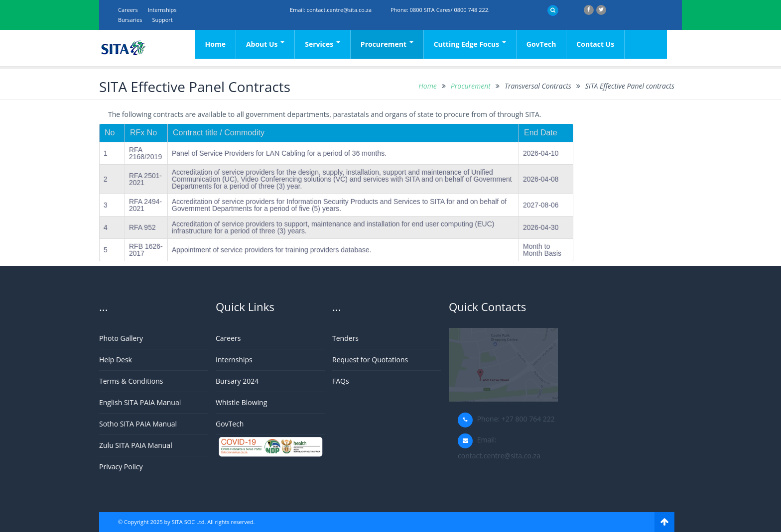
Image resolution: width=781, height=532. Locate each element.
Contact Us (595, 44)
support (162, 20)
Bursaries (130, 20)
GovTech (541, 44)
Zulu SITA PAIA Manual (136, 445)
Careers (128, 10)
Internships (162, 10)
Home (215, 44)
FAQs (341, 381)
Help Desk (116, 360)
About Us (265, 44)
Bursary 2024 (237, 381)
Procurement (387, 44)
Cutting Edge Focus (470, 44)
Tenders (345, 338)
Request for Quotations (370, 360)
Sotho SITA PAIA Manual (138, 424)
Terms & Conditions (131, 381)
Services (323, 44)
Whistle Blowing (241, 402)
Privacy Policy (121, 467)
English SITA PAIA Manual (140, 402)
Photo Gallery (121, 338)
